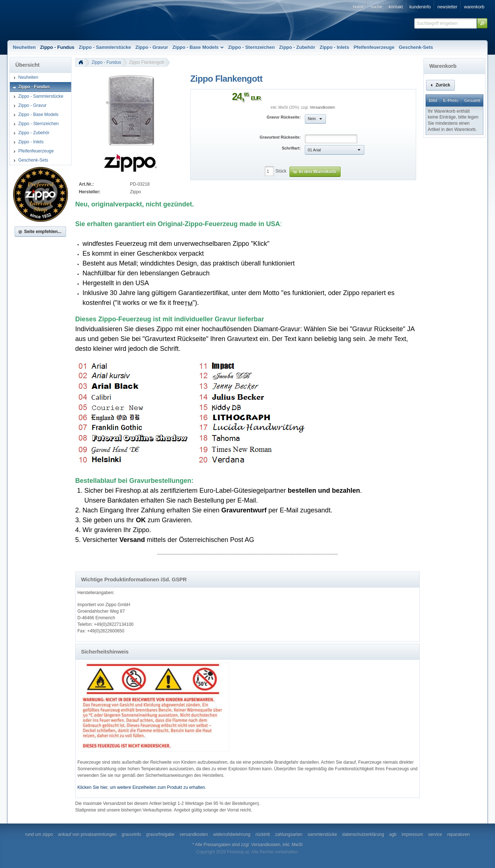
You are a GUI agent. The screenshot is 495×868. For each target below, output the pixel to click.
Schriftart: (291, 148)
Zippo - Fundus (106, 62)
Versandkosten (323, 107)
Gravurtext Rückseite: (280, 137)
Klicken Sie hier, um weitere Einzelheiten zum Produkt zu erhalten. (142, 787)
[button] (482, 23)
